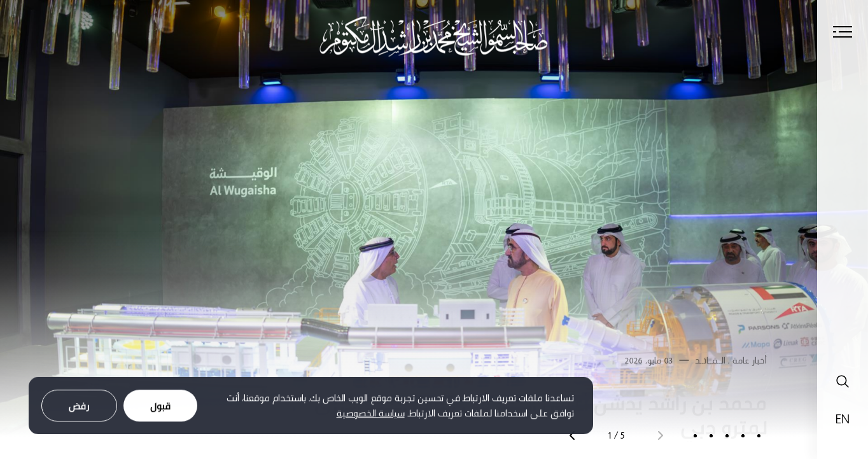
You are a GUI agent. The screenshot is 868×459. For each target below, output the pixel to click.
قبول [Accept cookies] (160, 409)
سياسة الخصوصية (371, 417)
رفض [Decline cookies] (79, 409)
